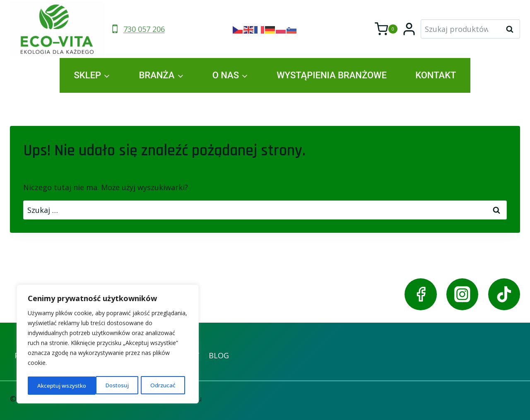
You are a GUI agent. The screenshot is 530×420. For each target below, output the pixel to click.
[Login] (409, 29)
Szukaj (512, 29)
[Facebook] (420, 294)
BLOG (219, 355)
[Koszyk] (386, 29)
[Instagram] (462, 294)
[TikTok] (504, 294)
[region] (108, 345)
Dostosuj (49, 385)
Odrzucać (95, 385)
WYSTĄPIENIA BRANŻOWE (332, 75)
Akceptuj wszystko (153, 385)
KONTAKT (436, 75)
